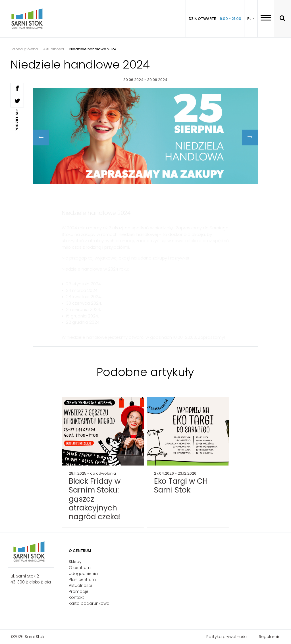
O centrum (80, 568)
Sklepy (75, 562)
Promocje (79, 591)
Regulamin (270, 637)
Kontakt (76, 597)
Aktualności (80, 585)
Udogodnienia (83, 574)
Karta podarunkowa (89, 603)
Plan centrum (82, 579)
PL (250, 19)
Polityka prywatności (227, 637)
